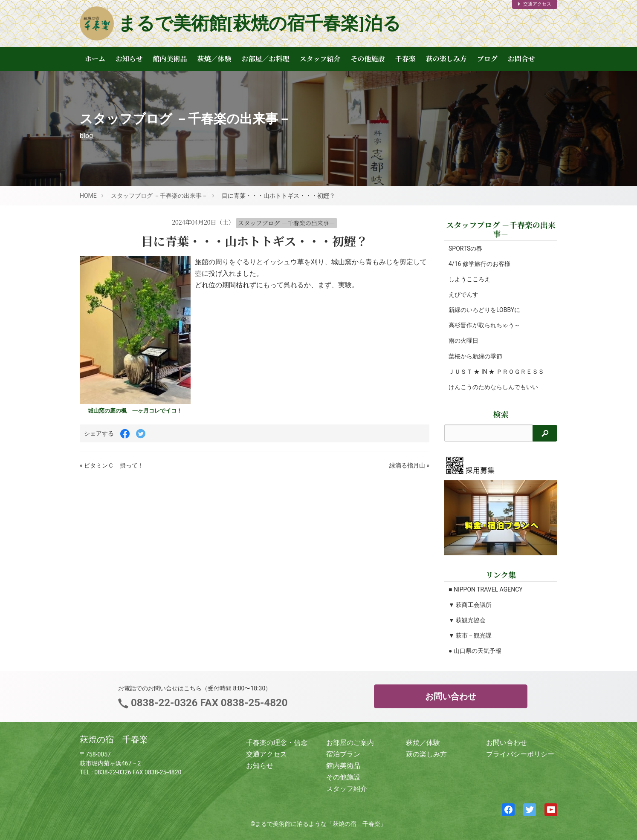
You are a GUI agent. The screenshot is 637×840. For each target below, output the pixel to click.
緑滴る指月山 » (409, 465)
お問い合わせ (451, 696)
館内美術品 (170, 59)
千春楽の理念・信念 (277, 743)
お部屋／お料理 (266, 59)
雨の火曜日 (463, 341)
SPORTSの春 (465, 248)
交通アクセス (534, 4)
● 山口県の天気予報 (475, 651)
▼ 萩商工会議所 (470, 605)
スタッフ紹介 (320, 59)
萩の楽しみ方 (446, 59)
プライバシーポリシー (520, 754)
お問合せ (521, 59)
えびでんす (463, 294)
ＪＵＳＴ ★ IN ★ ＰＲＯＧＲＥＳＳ (496, 372)
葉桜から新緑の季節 (475, 356)
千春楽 (405, 59)
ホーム (95, 59)
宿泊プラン (343, 754)
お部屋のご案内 (350, 743)
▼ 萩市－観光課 (470, 635)
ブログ (487, 59)
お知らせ (129, 59)
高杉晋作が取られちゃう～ (484, 325)
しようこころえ (469, 279)
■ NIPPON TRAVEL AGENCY (486, 589)
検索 (501, 414)
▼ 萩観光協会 (467, 620)
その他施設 (368, 59)
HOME (88, 196)
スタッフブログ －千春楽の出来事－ (159, 196)
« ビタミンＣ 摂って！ (112, 465)
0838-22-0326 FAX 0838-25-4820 (208, 703)
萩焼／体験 (214, 59)
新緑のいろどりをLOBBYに (484, 310)
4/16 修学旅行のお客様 (479, 264)
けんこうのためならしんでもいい (493, 387)
